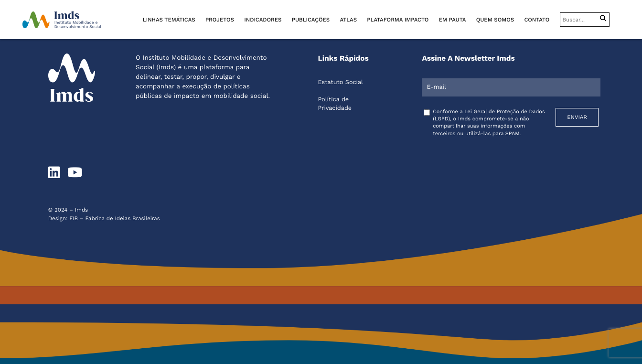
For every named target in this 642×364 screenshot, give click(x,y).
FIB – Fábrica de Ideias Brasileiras (115, 218)
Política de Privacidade (335, 104)
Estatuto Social (341, 82)
